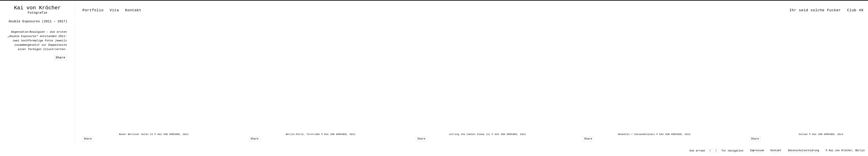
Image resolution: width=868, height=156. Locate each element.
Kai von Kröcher (37, 8)
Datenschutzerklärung (804, 151)
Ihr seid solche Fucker (815, 10)
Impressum (757, 151)
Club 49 (855, 10)
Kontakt (133, 10)
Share (88, 139)
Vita (114, 10)
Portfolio (93, 10)
